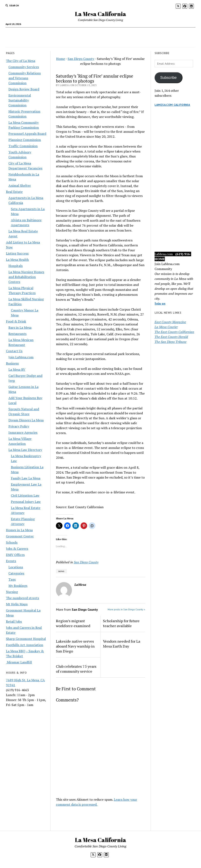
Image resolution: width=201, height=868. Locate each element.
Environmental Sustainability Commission (20, 100)
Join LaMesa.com (21, 357)
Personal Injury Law (26, 502)
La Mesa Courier (166, 327)
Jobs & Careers (99, 42)
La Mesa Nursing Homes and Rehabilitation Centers (26, 277)
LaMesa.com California (172, 105)
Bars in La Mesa (20, 327)
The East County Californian (174, 332)
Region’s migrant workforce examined (73, 623)
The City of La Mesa (21, 61)
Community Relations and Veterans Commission (25, 78)
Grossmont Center (20, 536)
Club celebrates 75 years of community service (76, 669)
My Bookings (18, 586)
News (171, 33)
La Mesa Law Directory (25, 450)
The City (153, 33)
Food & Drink (87, 33)
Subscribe (169, 78)
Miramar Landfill (19, 662)
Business (63, 33)
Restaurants (17, 334)
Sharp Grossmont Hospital (26, 639)
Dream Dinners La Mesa (26, 420)
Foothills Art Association (25, 645)
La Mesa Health (17, 260)
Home (27, 33)
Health (134, 33)
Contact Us (14, 351)
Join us (160, 303)
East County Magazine (170, 322)
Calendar (46, 33)
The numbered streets (23, 598)
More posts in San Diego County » (126, 609)
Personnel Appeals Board (27, 134)
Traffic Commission (23, 146)
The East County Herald (171, 337)
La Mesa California (101, 14)
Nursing (12, 592)
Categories (16, 573)
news (61, 571)
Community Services (24, 67)
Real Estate (113, 33)
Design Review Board (24, 89)
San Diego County (81, 59)
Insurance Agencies (23, 432)
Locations (16, 567)
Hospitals (16, 266)
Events (11, 561)
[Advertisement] (175, 183)
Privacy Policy (19, 426)
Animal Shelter (20, 185)
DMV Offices (15, 555)
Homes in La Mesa (19, 530)
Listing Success (17, 253)
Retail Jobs (14, 621)
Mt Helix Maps (17, 604)
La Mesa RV (17, 369)
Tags (12, 579)
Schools (12, 542)
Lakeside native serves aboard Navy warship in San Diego (75, 646)
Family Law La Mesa (26, 478)
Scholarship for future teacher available (121, 623)
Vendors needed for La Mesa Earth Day (122, 644)
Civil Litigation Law (25, 495)
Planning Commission (25, 140)
